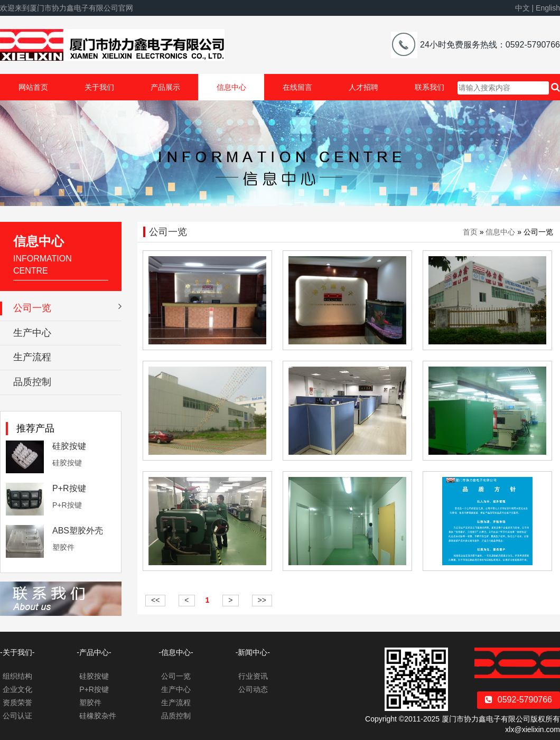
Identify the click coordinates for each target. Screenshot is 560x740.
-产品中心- (94, 652)
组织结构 (17, 676)
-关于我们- (17, 652)
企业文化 (17, 689)
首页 (470, 232)
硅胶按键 (69, 446)
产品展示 (165, 87)
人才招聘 (363, 87)
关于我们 (99, 87)
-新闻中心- (253, 652)
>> (262, 600)
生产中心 (32, 333)
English (548, 8)
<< (155, 600)
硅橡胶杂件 (98, 716)
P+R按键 (69, 488)
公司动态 (253, 689)
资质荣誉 (17, 702)
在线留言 (297, 87)
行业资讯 (253, 676)
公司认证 (17, 716)
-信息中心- (176, 652)
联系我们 (430, 87)
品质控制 (32, 382)
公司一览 (67, 307)
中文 (522, 8)
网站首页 (33, 87)
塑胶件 (90, 702)
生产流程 (32, 357)
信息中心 (231, 87)
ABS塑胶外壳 (78, 531)
